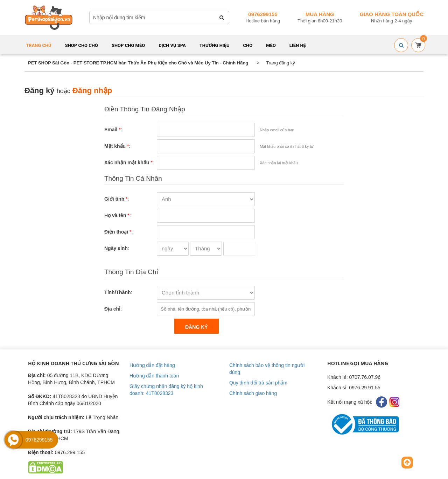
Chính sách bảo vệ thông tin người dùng (267, 369)
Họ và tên (115, 215)
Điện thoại (116, 232)
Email (111, 130)
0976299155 (263, 14)
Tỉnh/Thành (118, 292)
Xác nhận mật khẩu (127, 162)
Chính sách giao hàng (253, 393)
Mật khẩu (115, 146)
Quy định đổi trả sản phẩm (258, 383)
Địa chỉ (112, 309)
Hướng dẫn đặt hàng (152, 365)
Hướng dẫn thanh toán (154, 376)
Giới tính (114, 199)
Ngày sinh (116, 248)
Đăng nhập (92, 91)
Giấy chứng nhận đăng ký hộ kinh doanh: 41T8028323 (166, 390)
